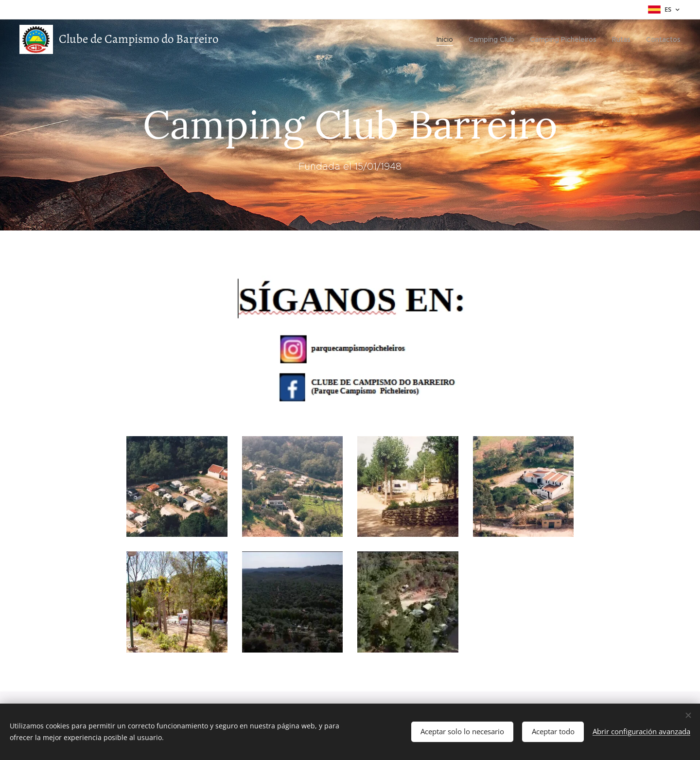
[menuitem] (447, 39)
